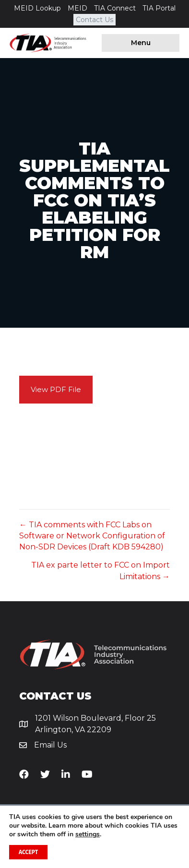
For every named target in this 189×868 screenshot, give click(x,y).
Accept (28, 852)
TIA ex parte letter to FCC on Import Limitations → (100, 571)
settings (88, 834)
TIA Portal (159, 8)
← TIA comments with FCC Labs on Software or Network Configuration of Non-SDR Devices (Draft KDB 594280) (92, 536)
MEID (77, 8)
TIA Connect (115, 8)
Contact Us (94, 20)
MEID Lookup (37, 8)
